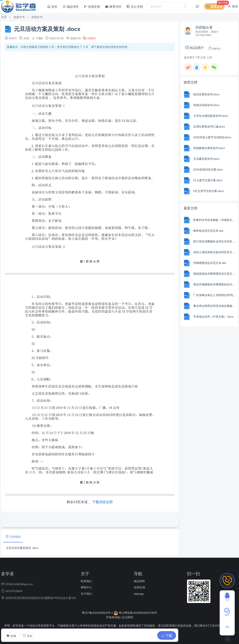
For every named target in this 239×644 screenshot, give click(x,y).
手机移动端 (113, 617)
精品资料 (139, 581)
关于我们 (86, 594)
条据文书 (19, 17)
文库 (4, 17)
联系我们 (86, 581)
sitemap (139, 594)
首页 (52, 7)
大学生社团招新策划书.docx (211, 116)
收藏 (11, 636)
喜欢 (28, 636)
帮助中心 (86, 587)
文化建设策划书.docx (206, 159)
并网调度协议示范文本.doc (210, 263)
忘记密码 (128, 617)
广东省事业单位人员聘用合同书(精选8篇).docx (215, 295)
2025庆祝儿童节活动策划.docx (212, 137)
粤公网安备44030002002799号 (135, 613)
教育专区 (113, 7)
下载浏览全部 (102, 502)
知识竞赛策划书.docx (206, 94)
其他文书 (37, 17)
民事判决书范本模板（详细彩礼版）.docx (215, 220)
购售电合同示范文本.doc (209, 231)
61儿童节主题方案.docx (208, 180)
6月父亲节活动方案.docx (209, 191)
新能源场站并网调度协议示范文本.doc (215, 274)
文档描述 (13, 537)
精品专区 (71, 7)
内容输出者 (204, 27)
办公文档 (135, 7)
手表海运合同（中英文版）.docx (213, 317)
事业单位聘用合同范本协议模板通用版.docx (215, 306)
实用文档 (92, 7)
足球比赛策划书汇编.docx (209, 127)
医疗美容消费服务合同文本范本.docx (215, 241)
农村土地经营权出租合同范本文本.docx (215, 252)
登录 (233, 6)
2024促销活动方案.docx (208, 170)
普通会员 (216, 6)
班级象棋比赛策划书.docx (209, 148)
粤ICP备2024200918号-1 (98, 613)
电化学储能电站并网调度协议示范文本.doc (215, 284)
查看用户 (215, 48)
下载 (167, 636)
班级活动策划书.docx (206, 105)
